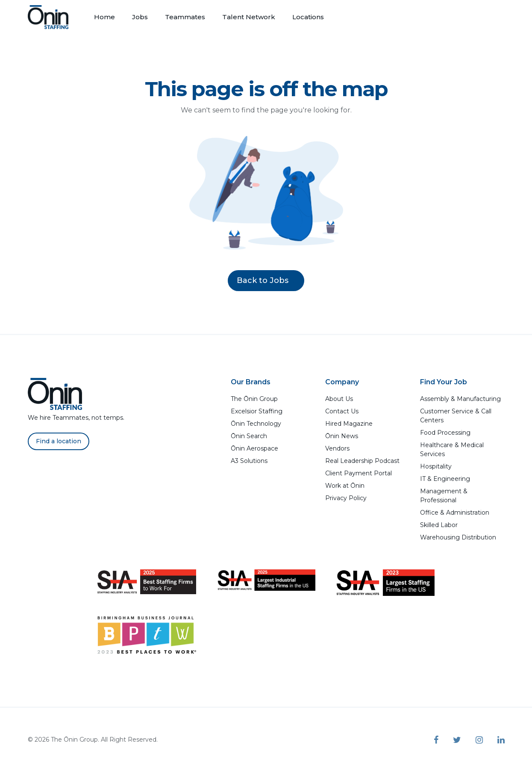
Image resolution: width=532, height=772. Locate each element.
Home (104, 17)
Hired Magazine (349, 424)
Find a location (59, 441)
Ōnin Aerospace (254, 448)
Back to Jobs (266, 280)
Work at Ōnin (345, 486)
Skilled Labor (439, 525)
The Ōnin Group (254, 399)
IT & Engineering (445, 479)
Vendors (337, 448)
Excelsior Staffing (257, 411)
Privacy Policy (346, 498)
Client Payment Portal (359, 473)
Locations (308, 17)
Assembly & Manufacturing (460, 399)
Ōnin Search (249, 436)
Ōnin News (342, 436)
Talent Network (249, 17)
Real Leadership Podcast (362, 461)
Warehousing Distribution (458, 537)
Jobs (140, 17)
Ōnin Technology (256, 424)
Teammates (185, 17)
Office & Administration (455, 513)
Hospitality (436, 466)
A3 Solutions (249, 461)
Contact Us (342, 411)
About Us (339, 399)
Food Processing (445, 433)
